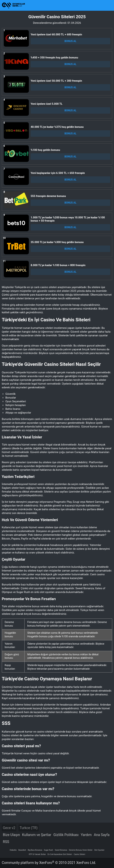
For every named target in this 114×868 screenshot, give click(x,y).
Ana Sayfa (102, 835)
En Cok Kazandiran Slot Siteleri (60, 854)
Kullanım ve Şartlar (37, 835)
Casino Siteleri (79, 854)
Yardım (86, 835)
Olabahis (13, 850)
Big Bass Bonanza (35, 850)
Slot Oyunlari (99, 850)
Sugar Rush (48, 850)
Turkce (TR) (28, 828)
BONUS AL (71, 41)
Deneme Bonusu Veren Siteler (81, 850)
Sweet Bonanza (61, 850)
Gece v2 (9, 828)
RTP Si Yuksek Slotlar (37, 854)
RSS (6, 842)
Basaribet (22, 850)
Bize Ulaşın (11, 835)
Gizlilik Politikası (66, 835)
